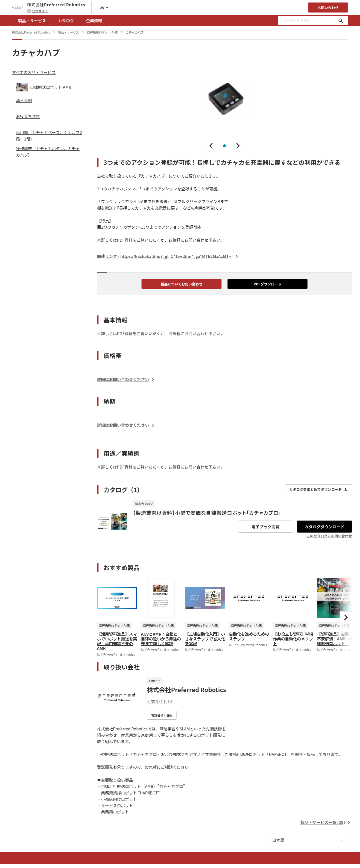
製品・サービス (32, 21)
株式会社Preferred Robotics (186, 690)
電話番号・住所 (162, 715)
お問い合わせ (328, 8)
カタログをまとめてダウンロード (318, 489)
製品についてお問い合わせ (181, 284)
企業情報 (94, 21)
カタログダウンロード (324, 527)
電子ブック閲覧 (265, 527)
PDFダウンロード (267, 284)
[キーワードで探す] (341, 21)
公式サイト (38, 11)
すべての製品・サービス (34, 72)
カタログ (66, 21)
